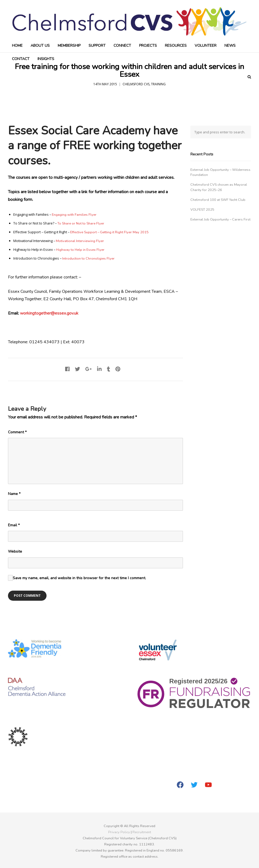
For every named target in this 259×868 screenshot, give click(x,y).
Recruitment (142, 832)
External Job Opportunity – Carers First (220, 219)
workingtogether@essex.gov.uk (49, 313)
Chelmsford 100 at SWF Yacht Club (218, 200)
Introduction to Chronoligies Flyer (88, 259)
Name (14, 494)
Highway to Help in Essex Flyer (80, 250)
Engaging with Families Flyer (74, 215)
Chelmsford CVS (136, 84)
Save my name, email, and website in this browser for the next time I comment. (79, 578)
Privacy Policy (119, 832)
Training (158, 84)
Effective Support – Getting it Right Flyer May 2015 (109, 232)
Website (15, 551)
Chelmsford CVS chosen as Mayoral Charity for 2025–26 (219, 187)
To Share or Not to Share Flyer (81, 223)
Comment (17, 432)
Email (14, 525)
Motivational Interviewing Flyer (80, 241)
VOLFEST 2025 (202, 210)
